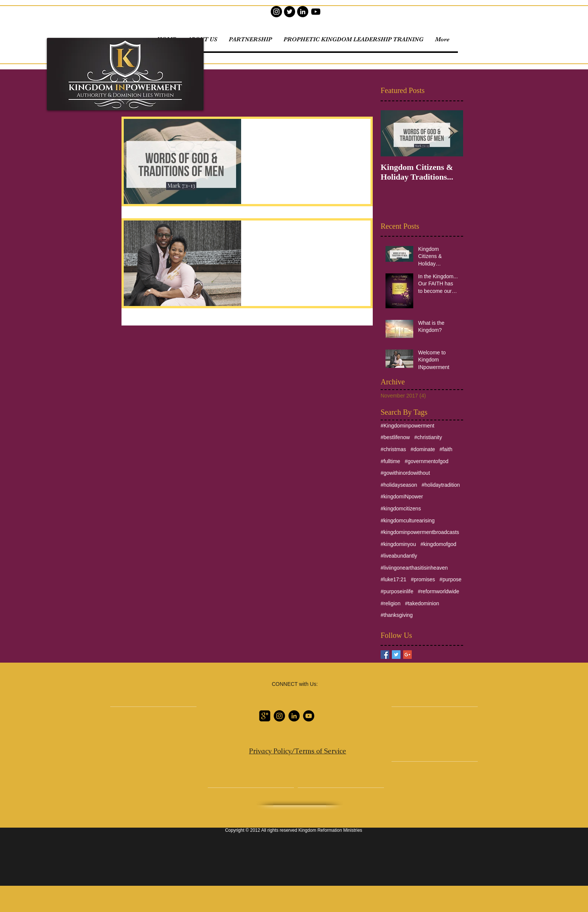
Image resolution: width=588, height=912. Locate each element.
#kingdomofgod (438, 544)
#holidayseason (399, 485)
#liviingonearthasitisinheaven (414, 568)
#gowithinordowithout (405, 473)
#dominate (423, 449)
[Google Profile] (265, 716)
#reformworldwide (438, 591)
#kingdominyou (398, 544)
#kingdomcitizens (401, 508)
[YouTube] (316, 12)
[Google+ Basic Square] (407, 655)
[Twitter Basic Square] (396, 655)
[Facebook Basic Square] (385, 655)
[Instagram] (276, 12)
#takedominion (422, 603)
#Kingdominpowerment (407, 426)
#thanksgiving (397, 615)
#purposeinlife (397, 591)
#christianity (428, 437)
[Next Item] (451, 133)
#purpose (450, 579)
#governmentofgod (427, 461)
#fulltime (390, 461)
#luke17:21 (394, 579)
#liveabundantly (399, 556)
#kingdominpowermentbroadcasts (420, 532)
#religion (391, 603)
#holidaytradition (441, 485)
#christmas (393, 449)
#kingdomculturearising (408, 520)
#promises (423, 579)
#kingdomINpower (402, 496)
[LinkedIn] (303, 12)
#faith (446, 449)
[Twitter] (289, 12)
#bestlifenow (395, 437)
